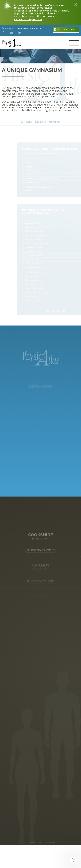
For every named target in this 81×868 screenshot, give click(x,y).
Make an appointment (66, 28)
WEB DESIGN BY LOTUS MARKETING (40, 843)
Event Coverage (29, 28)
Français (9, 28)
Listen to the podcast (28, 19)
